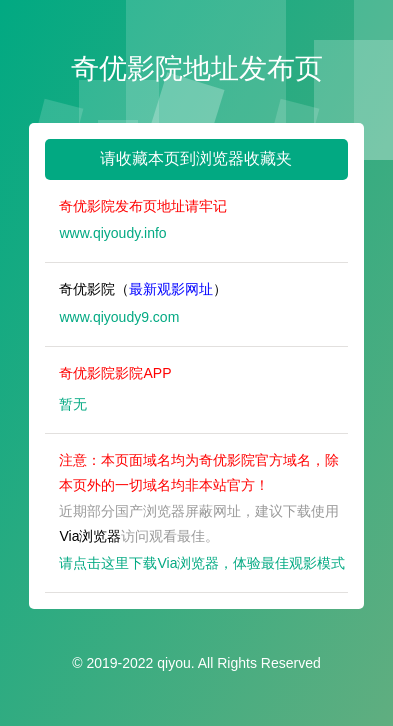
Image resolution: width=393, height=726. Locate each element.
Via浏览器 (90, 536)
